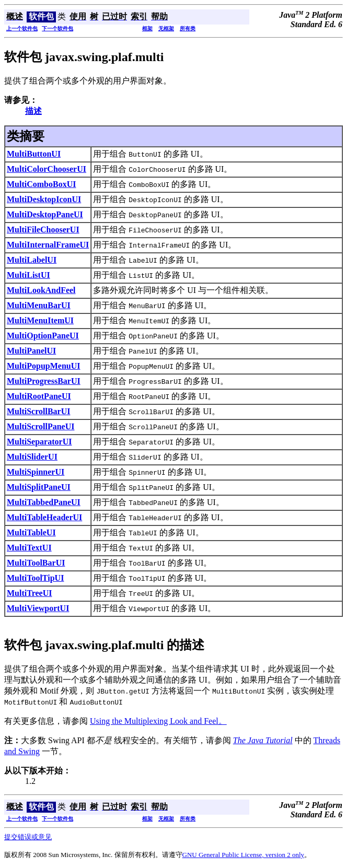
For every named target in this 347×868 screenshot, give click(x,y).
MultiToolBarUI (36, 563)
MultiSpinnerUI (36, 472)
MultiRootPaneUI (39, 396)
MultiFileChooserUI (43, 230)
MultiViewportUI (38, 608)
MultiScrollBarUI (38, 411)
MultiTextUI (29, 548)
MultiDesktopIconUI (44, 199)
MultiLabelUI (32, 260)
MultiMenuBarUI (39, 305)
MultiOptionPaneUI (43, 336)
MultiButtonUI (34, 154)
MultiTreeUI (30, 593)
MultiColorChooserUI (47, 169)
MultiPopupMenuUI (43, 366)
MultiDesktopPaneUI (45, 214)
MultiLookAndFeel (41, 290)
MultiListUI (28, 275)
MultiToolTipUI (35, 578)
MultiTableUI (31, 532)
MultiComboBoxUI (41, 184)
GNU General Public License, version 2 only (244, 855)
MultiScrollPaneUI (41, 426)
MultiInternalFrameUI (48, 245)
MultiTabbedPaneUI (44, 502)
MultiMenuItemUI (40, 320)
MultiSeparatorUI (39, 442)
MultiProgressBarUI (44, 381)
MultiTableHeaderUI (44, 517)
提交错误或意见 (28, 837)
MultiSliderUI (32, 457)
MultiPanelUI (31, 351)
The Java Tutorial (263, 740)
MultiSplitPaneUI (39, 487)
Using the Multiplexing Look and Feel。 (158, 721)
